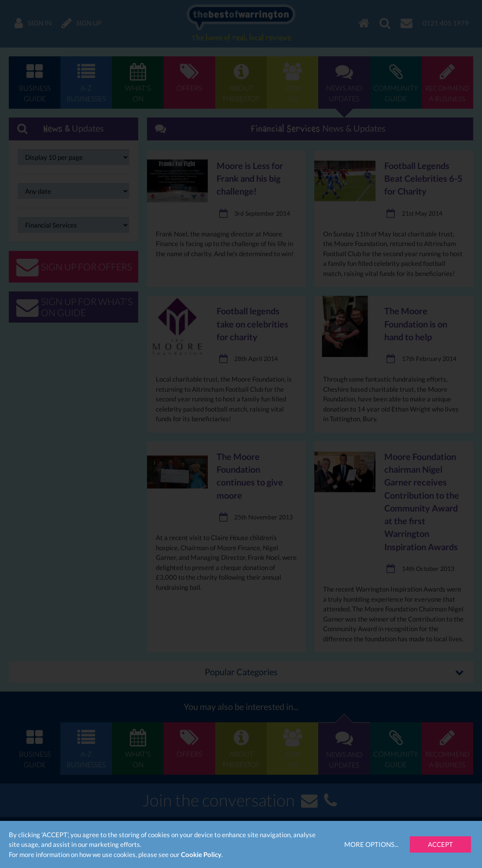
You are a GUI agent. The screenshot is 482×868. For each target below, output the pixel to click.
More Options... (371, 844)
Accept (440, 844)
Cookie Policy (201, 854)
